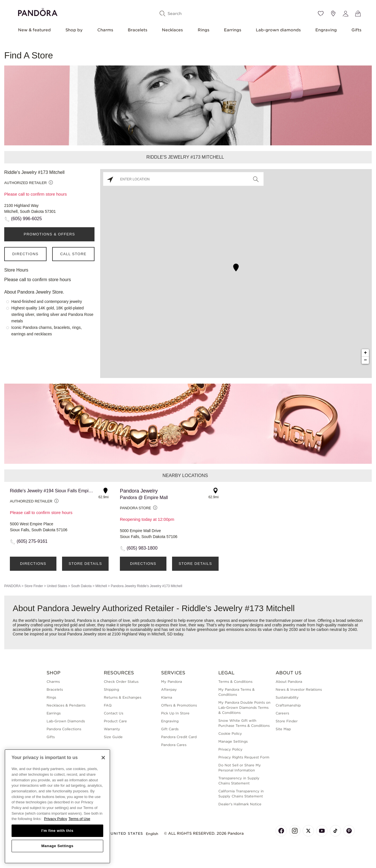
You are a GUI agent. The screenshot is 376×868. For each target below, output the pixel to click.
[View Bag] (358, 14)
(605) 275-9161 (32, 541)
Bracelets (138, 30)
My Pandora (171, 682)
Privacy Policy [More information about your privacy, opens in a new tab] (56, 819)
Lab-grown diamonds (278, 30)
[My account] (346, 14)
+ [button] (365, 353)
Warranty (112, 729)
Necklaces (172, 30)
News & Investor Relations (299, 689)
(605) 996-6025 (26, 219)
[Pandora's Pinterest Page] (349, 831)
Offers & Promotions (179, 705)
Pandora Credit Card (179, 737)
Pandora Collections (64, 729)
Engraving (326, 30)
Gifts (356, 30)
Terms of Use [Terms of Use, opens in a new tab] (79, 819)
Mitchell (101, 586)
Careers (282, 713)
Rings (204, 30)
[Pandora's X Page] (308, 831)
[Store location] (333, 14)
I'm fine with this (58, 831)
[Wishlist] (321, 14)
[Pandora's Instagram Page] (295, 831)
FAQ (108, 705)
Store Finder (34, 586)
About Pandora (289, 682)
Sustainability (287, 697)
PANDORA (12, 586)
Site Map (283, 729)
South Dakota (81, 586)
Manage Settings (233, 741)
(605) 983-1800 (142, 548)
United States (57, 586)
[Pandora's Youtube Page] (322, 831)
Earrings (233, 30)
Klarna (167, 697)
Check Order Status (121, 682)
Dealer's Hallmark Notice (240, 804)
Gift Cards (170, 729)
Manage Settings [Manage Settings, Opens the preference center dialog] (57, 846)
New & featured (34, 30)
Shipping (111, 689)
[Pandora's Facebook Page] (281, 831)
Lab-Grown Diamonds (66, 721)
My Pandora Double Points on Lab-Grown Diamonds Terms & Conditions (244, 708)
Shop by (74, 30)
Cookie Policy (230, 733)
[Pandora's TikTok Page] (335, 831)
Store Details (85, 564)
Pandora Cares (174, 745)
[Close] (103, 758)
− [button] (365, 360)
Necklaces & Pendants (66, 705)
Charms (105, 30)
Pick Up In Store (175, 713)
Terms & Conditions (235, 682)
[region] (57, 806)
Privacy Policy (230, 749)
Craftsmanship (288, 705)
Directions (25, 254)
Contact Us (114, 713)
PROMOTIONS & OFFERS (49, 234)
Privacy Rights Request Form (244, 757)
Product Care (115, 721)
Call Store (73, 254)
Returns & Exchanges (123, 697)
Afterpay (169, 689)
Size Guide (113, 737)
